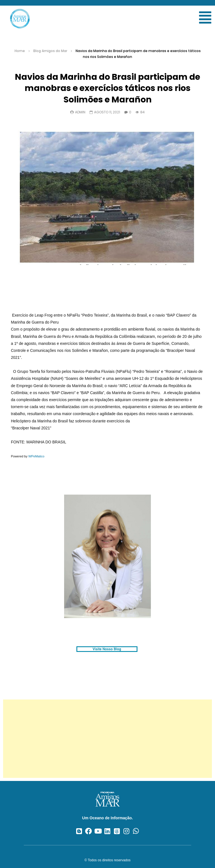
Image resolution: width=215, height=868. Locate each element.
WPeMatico (36, 456)
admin (80, 112)
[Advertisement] (107, 739)
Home (20, 51)
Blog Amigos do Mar (50, 51)
